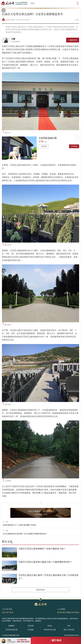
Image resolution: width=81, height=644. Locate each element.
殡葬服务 (11, 626)
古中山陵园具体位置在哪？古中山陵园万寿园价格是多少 (25, 534)
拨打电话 (57, 640)
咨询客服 (74, 146)
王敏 (13, 39)
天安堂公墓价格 (33, 46)
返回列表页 (41, 590)
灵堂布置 (31, 626)
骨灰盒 (50, 626)
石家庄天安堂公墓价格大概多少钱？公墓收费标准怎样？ (45, 562)
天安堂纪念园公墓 (48, 138)
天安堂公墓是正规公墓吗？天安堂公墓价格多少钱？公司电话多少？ (48, 577)
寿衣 (69, 626)
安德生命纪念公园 (50, 630)
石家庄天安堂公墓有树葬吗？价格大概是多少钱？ (42, 549)
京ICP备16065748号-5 (72, 635)
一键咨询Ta (73, 40)
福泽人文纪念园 (69, 630)
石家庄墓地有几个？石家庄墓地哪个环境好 (19, 525)
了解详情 (44, 146)
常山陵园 (31, 630)
